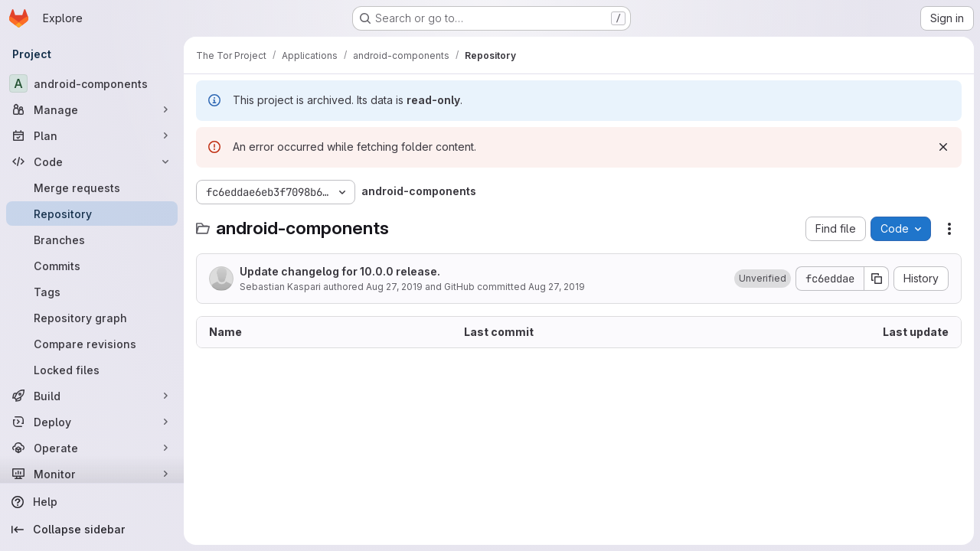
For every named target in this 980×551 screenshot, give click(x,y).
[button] (763, 279)
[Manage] (92, 109)
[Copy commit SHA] (877, 279)
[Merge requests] (92, 187)
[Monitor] (92, 474)
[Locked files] (92, 370)
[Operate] (92, 448)
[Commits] (92, 266)
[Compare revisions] (92, 344)
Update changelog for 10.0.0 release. (340, 271)
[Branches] (92, 240)
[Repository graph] (92, 318)
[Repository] (92, 214)
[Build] (92, 396)
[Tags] (92, 292)
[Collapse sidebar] (92, 530)
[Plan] (92, 135)
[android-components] (92, 83)
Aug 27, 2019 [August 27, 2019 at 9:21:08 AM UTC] (394, 287)
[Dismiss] (943, 147)
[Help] (92, 502)
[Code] (92, 161)
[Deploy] (92, 422)
